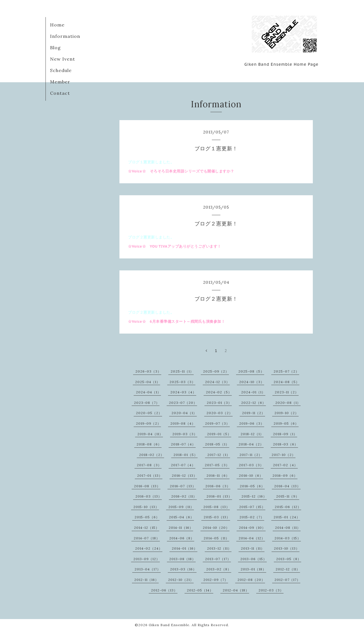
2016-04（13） (287, 486)
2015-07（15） (252, 507)
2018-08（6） (149, 444)
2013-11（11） (253, 548)
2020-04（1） (184, 413)
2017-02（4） (285, 465)
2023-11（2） (287, 392)
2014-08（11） (288, 528)
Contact (60, 93)
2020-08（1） (288, 403)
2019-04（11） (150, 434)
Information (65, 36)
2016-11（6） (218, 475)
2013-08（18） (182, 559)
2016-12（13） (184, 475)
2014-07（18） (147, 538)
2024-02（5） (219, 392)
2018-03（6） (286, 444)
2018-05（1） (217, 444)
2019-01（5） (219, 434)
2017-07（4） (183, 465)
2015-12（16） (254, 496)
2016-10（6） (251, 475)
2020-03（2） (220, 413)
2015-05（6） (147, 517)
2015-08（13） (217, 507)
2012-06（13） (164, 590)
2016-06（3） (218, 486)
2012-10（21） (181, 580)
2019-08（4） (183, 423)
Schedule (61, 70)
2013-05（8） (289, 559)
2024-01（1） (253, 392)
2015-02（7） (252, 517)
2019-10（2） (287, 413)
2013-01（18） (253, 569)
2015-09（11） (181, 507)
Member (60, 82)
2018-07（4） (183, 444)
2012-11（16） (146, 580)
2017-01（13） (150, 475)
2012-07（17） (287, 580)
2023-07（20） (183, 403)
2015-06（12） (288, 507)
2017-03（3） (251, 465)
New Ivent (63, 59)
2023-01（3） (219, 403)
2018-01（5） (186, 455)
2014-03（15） (288, 538)
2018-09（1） (285, 434)
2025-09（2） (216, 371)
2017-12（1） (219, 455)
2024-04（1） (148, 392)
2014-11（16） (181, 528)
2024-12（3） (217, 382)
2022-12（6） (254, 403)
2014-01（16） (185, 548)
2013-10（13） (287, 548)
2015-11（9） (288, 496)
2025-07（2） (286, 371)
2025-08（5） (251, 371)
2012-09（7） (216, 580)
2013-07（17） (218, 559)
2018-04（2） (251, 444)
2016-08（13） (147, 486)
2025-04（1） (148, 382)
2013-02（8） (219, 569)
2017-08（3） (149, 465)
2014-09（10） (252, 528)
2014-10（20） (216, 528)
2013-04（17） (148, 569)
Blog (55, 48)
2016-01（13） (219, 496)
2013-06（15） (254, 559)
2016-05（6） (252, 486)
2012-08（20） (251, 580)
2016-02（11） (184, 496)
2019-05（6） (286, 423)
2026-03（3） (148, 371)
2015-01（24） (287, 517)
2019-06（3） (252, 423)
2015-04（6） (181, 517)
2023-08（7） (147, 403)
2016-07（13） (183, 486)
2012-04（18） (236, 590)
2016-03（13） (149, 496)
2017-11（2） (251, 455)
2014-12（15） (147, 528)
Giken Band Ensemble (169, 625)
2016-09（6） (285, 475)
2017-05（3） (217, 465)
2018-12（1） (252, 434)
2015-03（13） (217, 517)
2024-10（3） (252, 382)
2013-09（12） (147, 559)
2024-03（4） (183, 392)
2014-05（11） (216, 538)
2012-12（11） (288, 569)
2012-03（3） (271, 590)
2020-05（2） (149, 413)
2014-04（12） (252, 538)
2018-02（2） (152, 455)
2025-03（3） (182, 382)
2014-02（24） (149, 548)
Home (57, 25)
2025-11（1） (182, 371)
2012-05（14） (200, 590)
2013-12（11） (219, 548)
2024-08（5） (287, 382)
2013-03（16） (183, 569)
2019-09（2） (148, 423)
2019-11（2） (254, 413)
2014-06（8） (182, 538)
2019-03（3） (185, 434)
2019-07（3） (217, 423)
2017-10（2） (284, 455)
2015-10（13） (146, 507)
